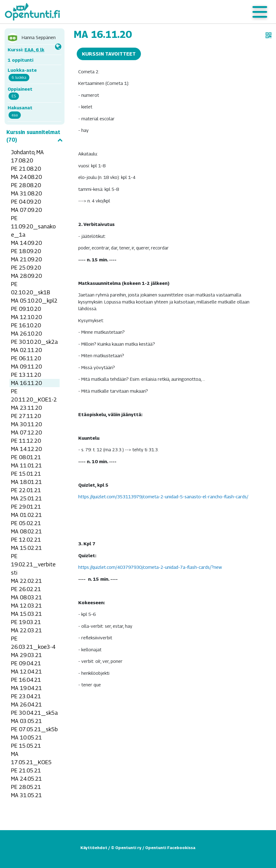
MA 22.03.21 (26, 630)
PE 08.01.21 (26, 457)
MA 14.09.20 (26, 243)
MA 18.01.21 (26, 482)
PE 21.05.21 (26, 770)
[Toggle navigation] (260, 12)
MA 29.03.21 (26, 655)
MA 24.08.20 (26, 177)
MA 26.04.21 (26, 705)
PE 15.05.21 (26, 746)
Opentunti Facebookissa (170, 848)
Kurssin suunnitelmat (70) (35, 136)
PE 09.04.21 (26, 663)
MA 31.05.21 (26, 795)
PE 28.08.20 (26, 185)
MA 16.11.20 (26, 383)
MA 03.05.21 (26, 721)
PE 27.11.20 (26, 416)
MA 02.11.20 (26, 350)
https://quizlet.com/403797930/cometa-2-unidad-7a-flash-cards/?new (150, 567)
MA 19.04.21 (26, 688)
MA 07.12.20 (26, 432)
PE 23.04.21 (26, 696)
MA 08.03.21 (26, 597)
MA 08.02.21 (26, 531)
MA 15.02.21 (26, 548)
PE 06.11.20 (26, 358)
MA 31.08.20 (26, 193)
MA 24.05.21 (26, 779)
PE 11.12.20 (26, 441)
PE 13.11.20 (26, 375)
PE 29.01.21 (26, 507)
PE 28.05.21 (26, 787)
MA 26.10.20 (26, 334)
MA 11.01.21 (26, 465)
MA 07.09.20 (26, 210)
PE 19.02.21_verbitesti (33, 564)
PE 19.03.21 (26, 622)
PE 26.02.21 (26, 589)
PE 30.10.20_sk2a (34, 342)
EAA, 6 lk (34, 49)
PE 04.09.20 (26, 202)
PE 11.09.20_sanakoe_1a (33, 226)
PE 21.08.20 (26, 169)
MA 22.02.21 (26, 581)
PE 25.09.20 (26, 268)
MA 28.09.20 (26, 276)
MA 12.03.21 (26, 606)
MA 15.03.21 (26, 614)
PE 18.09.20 (26, 251)
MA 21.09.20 (26, 259)
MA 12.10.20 (26, 317)
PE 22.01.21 (26, 490)
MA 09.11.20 (26, 367)
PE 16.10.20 (26, 325)
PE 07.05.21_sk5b (34, 729)
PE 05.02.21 (26, 523)
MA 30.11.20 (26, 424)
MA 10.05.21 (26, 737)
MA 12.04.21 (26, 672)
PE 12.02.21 (26, 540)
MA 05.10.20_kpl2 (34, 301)
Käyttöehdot (94, 848)
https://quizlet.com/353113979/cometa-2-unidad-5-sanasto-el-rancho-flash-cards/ (163, 496)
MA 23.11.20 (26, 408)
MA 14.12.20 (26, 449)
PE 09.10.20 (26, 309)
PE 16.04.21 (26, 680)
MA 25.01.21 (26, 498)
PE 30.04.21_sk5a (34, 713)
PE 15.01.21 (26, 474)
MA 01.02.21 (26, 515)
